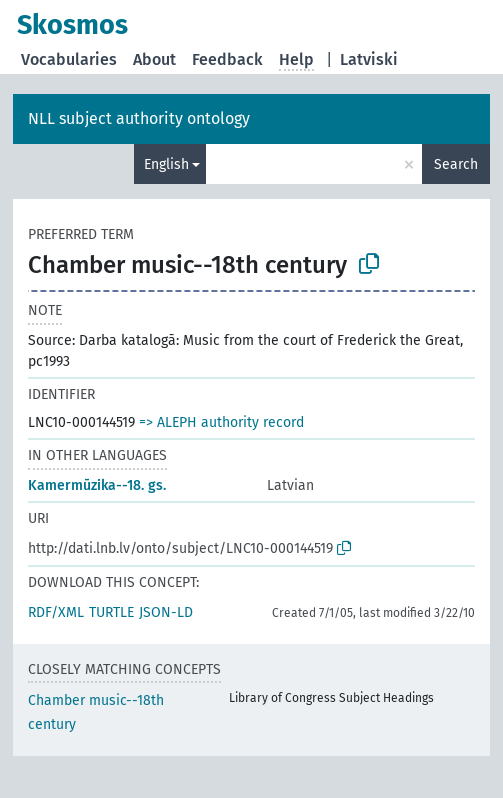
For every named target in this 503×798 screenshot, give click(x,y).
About (154, 59)
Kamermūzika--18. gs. (97, 485)
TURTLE (111, 612)
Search (456, 164)
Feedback (227, 59)
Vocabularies (69, 59)
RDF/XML (56, 612)
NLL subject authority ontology (139, 118)
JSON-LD (166, 612)
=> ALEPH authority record (221, 422)
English (166, 164)
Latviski (369, 59)
